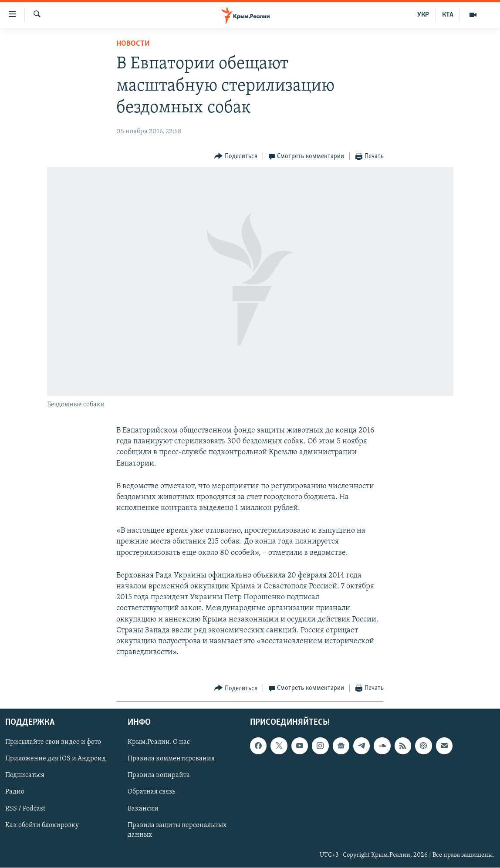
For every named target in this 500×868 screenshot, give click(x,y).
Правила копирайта (159, 776)
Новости (133, 44)
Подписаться (25, 776)
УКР (423, 15)
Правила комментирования (171, 759)
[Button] (236, 157)
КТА (448, 15)
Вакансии (143, 809)
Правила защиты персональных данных (177, 830)
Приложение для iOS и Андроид (56, 759)
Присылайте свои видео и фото (53, 743)
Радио (15, 792)
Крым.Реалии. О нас (159, 743)
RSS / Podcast (25, 809)
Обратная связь (151, 792)
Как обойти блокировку (42, 825)
